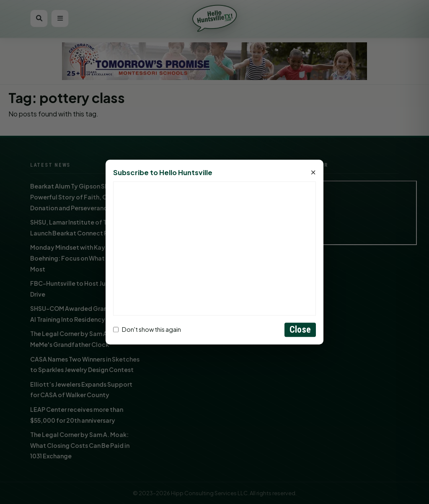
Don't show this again (147, 330)
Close (300, 330)
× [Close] (313, 173)
